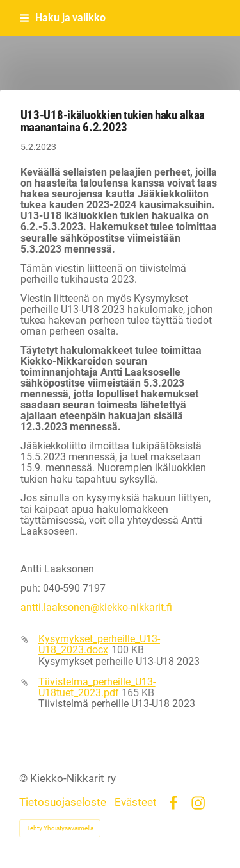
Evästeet (136, 803)
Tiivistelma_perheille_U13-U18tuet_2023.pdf (97, 688)
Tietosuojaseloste (63, 803)
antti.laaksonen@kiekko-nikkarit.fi (96, 608)
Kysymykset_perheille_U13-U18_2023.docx (99, 645)
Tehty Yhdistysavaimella (60, 828)
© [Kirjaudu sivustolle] (25, 779)
